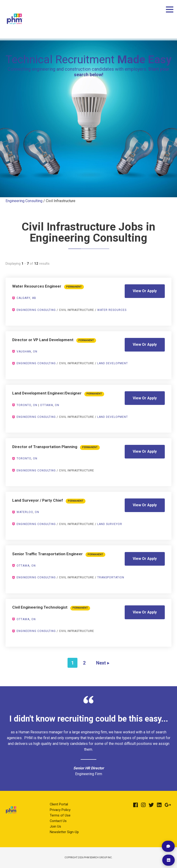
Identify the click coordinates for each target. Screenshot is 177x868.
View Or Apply (145, 291)
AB (34, 298)
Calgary (23, 298)
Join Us (55, 826)
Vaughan (24, 352)
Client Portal (59, 804)
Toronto (24, 405)
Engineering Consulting (24, 201)
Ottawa (47, 405)
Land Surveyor (110, 524)
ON (35, 352)
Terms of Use (60, 815)
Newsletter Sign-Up (64, 832)
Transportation (111, 577)
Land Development (113, 363)
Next (101, 663)
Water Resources (112, 310)
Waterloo (25, 512)
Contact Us (58, 821)
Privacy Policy (60, 810)
